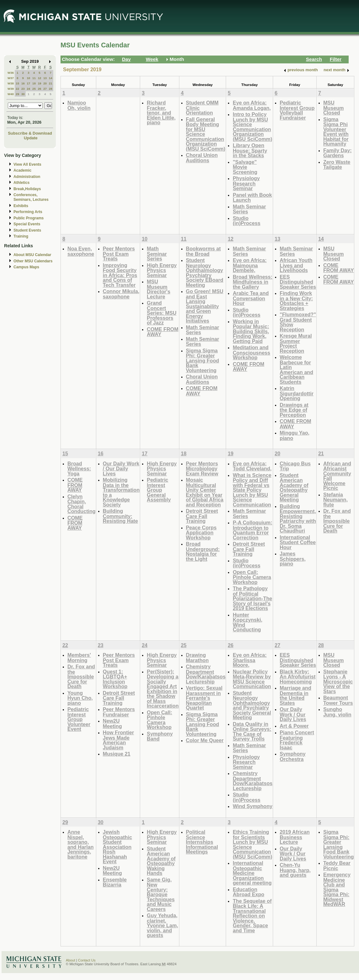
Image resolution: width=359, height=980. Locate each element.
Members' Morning (79, 658)
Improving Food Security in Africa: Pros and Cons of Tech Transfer (120, 275)
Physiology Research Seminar (246, 183)
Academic (22, 170)
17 (28, 83)
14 (51, 78)
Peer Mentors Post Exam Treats (119, 254)
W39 (11, 89)
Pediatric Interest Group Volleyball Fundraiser (297, 110)
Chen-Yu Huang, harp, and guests (295, 870)
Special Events (27, 224)
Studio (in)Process (246, 221)
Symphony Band (160, 736)
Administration (27, 177)
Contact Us (87, 960)
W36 (11, 73)
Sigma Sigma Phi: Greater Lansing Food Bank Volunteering (203, 360)
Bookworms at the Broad (203, 251)
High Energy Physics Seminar (162, 270)
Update (31, 138)
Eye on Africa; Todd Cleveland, (252, 466)
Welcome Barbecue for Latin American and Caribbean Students (296, 370)
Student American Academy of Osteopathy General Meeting (294, 487)
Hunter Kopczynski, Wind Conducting (247, 622)
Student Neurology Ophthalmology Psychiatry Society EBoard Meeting (205, 273)
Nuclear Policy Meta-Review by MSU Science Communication (252, 679)
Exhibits (21, 206)
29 (17, 94)
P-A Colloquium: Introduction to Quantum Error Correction (252, 530)
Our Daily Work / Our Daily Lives (121, 469)
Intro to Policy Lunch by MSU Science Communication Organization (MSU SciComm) (252, 127)
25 (34, 89)
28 (51, 89)
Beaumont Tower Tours (338, 700)
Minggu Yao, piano (295, 435)
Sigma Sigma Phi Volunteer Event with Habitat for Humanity (336, 132)
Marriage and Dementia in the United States (296, 695)
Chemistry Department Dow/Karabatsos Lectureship (206, 674)
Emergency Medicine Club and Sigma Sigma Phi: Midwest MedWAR (337, 889)
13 (45, 78)
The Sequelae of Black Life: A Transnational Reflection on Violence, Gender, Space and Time (252, 916)
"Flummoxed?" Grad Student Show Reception (298, 322)
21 (51, 83)
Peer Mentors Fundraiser (119, 712)
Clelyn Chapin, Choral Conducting (82, 504)
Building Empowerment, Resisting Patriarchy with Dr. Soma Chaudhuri (298, 519)
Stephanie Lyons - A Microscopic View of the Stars (338, 681)
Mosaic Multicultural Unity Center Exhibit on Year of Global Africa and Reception (205, 492)
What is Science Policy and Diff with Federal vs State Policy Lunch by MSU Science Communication (252, 490)
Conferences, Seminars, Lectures (31, 197)
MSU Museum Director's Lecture (158, 289)
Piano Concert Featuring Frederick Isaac (297, 740)
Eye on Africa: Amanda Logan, (252, 105)
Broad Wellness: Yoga (79, 469)
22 (17, 89)
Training (21, 236)
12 (40, 78)
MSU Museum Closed (334, 108)
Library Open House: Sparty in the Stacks (250, 150)
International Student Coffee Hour (298, 542)
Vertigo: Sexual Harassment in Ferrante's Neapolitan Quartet (204, 698)
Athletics (21, 183)
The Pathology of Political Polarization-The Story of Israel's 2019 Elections (252, 598)
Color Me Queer (205, 740)
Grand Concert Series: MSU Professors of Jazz (161, 313)
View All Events (27, 164)
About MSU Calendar (32, 255)
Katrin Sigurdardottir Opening (297, 393)
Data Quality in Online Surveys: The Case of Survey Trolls (252, 731)
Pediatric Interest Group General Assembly (159, 490)
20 (45, 83)
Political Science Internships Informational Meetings (202, 842)
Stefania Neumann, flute (335, 500)
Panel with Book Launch (252, 198)
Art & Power (294, 726)
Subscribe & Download (30, 133)
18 (34, 83)
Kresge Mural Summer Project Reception (296, 343)
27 (45, 89)
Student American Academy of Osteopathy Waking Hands (161, 861)
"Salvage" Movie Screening (245, 167)
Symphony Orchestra (293, 756)
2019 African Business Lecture (295, 837)
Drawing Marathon (197, 658)
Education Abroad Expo (248, 892)
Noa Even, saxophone (81, 251)
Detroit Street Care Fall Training (202, 516)
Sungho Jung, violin (337, 712)
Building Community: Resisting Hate (120, 516)
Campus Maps (26, 267)
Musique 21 (117, 754)
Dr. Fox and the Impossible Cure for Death (337, 521)
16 (23, 83)
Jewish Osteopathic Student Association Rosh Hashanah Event (117, 847)
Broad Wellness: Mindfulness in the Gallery (252, 282)
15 (17, 83)
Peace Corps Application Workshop (201, 533)
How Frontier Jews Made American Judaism (119, 740)
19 (40, 83)
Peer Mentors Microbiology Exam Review (202, 469)
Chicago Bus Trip (295, 466)
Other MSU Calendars (33, 261)
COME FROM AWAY (163, 332)
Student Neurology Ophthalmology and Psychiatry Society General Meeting (252, 705)
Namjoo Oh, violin (79, 105)
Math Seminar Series (249, 209)
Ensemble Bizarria (115, 882)
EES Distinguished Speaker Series (298, 282)
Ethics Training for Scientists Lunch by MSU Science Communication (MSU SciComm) (252, 844)
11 (34, 78)
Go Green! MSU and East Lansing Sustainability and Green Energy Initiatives (205, 306)
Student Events (27, 230)
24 (28, 89)
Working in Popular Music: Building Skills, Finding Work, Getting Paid (251, 331)
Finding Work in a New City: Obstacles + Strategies (296, 301)
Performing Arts (28, 212)
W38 (11, 83)
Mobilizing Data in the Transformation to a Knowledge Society (121, 492)
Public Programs (29, 218)
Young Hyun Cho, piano (80, 698)
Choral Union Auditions (202, 158)
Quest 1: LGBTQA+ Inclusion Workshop (115, 679)
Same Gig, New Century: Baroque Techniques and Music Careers (161, 894)
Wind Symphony (252, 806)
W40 (11, 94)
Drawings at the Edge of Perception (294, 410)
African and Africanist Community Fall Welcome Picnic (337, 476)
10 (28, 78)
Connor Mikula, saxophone (121, 294)
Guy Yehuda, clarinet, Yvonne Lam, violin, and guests (162, 925)
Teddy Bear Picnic (337, 866)
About (71, 960)
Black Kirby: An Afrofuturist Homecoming (298, 677)
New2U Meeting (112, 723)
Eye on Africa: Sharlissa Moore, (250, 660)
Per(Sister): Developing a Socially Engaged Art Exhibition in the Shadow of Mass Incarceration (163, 689)
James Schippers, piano (293, 559)
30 (23, 94)
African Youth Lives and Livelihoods (296, 265)
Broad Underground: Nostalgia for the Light (203, 551)
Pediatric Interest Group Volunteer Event (79, 719)
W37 (11, 78)
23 (23, 89)
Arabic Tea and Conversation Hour (251, 298)
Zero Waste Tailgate (337, 165)
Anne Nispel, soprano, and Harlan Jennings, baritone (81, 844)
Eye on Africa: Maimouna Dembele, (250, 265)
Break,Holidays (27, 189)
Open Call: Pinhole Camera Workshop (252, 577)
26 (40, 89)
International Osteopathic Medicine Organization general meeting (252, 873)
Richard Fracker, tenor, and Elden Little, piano (161, 112)
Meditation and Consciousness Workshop (251, 352)
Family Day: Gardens (338, 153)
